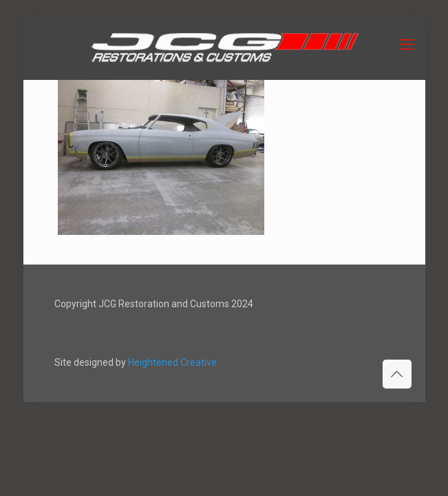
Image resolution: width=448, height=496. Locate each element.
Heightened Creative (172, 362)
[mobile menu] (407, 45)
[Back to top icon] (397, 374)
